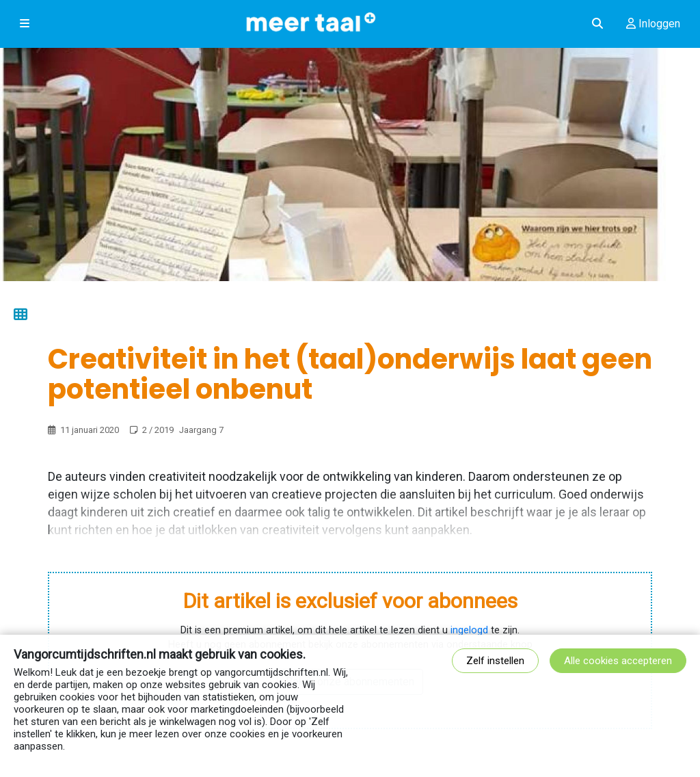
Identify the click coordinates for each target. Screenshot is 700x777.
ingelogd (469, 630)
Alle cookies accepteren (618, 661)
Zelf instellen (495, 661)
